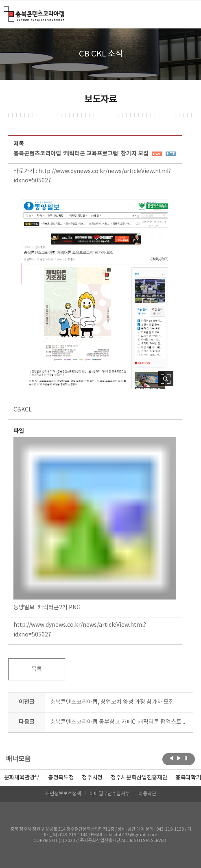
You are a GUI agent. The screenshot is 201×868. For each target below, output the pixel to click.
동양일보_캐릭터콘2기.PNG (95, 524)
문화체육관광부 (22, 778)
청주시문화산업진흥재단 (139, 778)
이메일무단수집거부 (110, 794)
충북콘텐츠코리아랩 (6, 11)
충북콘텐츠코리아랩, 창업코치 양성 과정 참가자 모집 (112, 702)
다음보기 (179, 758)
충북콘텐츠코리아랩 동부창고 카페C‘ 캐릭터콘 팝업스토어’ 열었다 (119, 722)
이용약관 (147, 794)
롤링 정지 (186, 758)
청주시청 (92, 778)
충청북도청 (61, 778)
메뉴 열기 (188, 14)
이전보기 (172, 758)
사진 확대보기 (166, 379)
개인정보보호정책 (63, 794)
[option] (61, 778)
